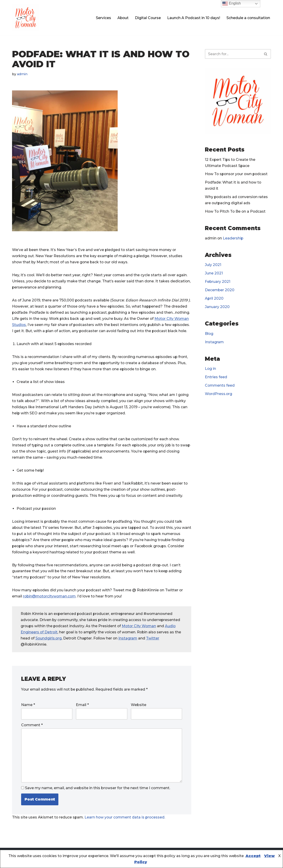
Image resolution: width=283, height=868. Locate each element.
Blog (209, 335)
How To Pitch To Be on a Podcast (236, 212)
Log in (211, 370)
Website (139, 713)
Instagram (137, 647)
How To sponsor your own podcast (237, 174)
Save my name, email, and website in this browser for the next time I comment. (98, 797)
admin (22, 74)
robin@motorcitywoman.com (51, 605)
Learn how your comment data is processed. (127, 826)
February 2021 (218, 282)
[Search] (233, 54)
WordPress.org (219, 395)
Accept (253, 856)
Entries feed (216, 378)
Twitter (162, 647)
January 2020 (217, 308)
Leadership (234, 239)
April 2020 (214, 299)
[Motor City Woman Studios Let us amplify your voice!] (26, 18)
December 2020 (220, 291)
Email (82, 713)
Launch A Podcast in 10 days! (193, 18)
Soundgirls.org (56, 647)
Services (102, 18)
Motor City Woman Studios (37, 325)
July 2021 (213, 265)
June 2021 (214, 274)
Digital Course (147, 18)
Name (28, 713)
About (122, 18)
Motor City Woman (140, 635)
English (232, 4)
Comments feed (220, 387)
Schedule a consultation (248, 18)
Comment (32, 733)
